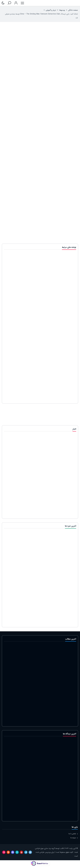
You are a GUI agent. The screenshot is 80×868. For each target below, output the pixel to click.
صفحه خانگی (73, 10)
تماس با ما (72, 834)
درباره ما (73, 838)
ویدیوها (62, 10)
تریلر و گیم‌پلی (51, 10)
